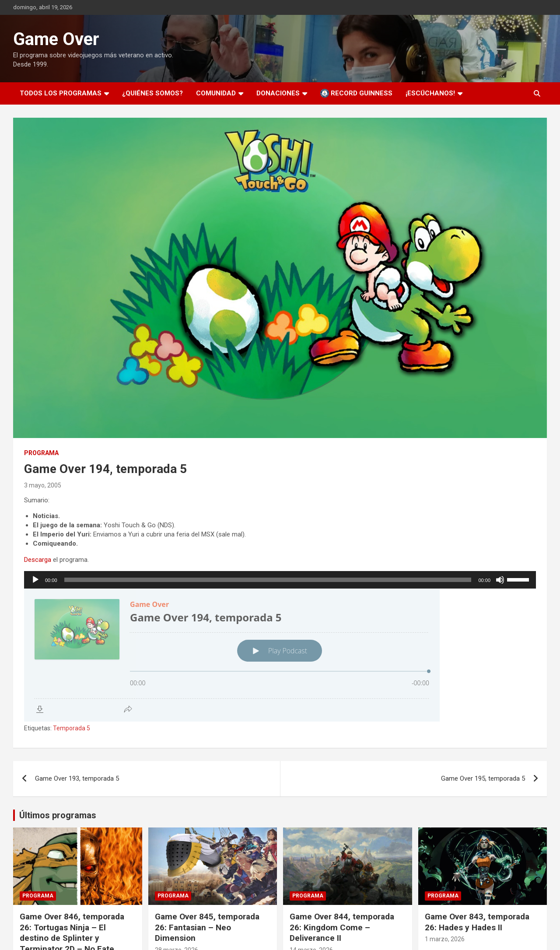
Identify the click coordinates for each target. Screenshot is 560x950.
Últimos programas (58, 815)
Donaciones (278, 93)
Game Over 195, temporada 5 (483, 778)
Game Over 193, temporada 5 (77, 778)
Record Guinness (356, 93)
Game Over (56, 39)
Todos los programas (61, 93)
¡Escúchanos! (430, 93)
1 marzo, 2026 (445, 939)
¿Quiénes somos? (152, 93)
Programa (41, 453)
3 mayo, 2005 (43, 485)
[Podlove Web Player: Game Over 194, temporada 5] (280, 655)
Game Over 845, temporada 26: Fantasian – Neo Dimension (207, 927)
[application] (280, 580)
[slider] (268, 580)
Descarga (38, 560)
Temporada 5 (72, 728)
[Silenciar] (500, 580)
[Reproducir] (35, 580)
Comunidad (216, 93)
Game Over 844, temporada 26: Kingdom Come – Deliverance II (342, 927)
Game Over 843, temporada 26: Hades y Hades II (477, 922)
